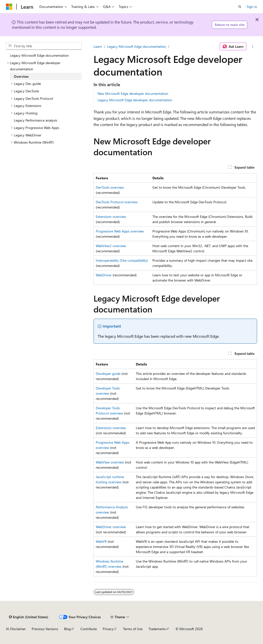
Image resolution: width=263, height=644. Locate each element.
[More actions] (253, 47)
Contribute (89, 629)
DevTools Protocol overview (117, 202)
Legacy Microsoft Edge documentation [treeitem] (39, 55)
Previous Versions (45, 629)
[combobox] (44, 46)
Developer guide (108, 374)
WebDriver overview (111, 527)
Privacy (108, 629)
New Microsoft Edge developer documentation (133, 93)
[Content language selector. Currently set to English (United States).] (29, 617)
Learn (98, 46)
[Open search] (240, 7)
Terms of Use (133, 629)
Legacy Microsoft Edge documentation (137, 46)
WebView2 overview (111, 246)
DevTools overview (110, 187)
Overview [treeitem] (21, 76)
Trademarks (157, 629)
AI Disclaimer (16, 629)
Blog (67, 629)
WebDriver (104, 275)
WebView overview (110, 462)
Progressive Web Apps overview (120, 231)
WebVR (101, 541)
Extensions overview (111, 217)
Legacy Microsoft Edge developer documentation (135, 100)
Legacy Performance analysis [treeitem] (36, 120)
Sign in (252, 7)
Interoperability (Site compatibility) (122, 260)
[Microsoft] (9, 7)
